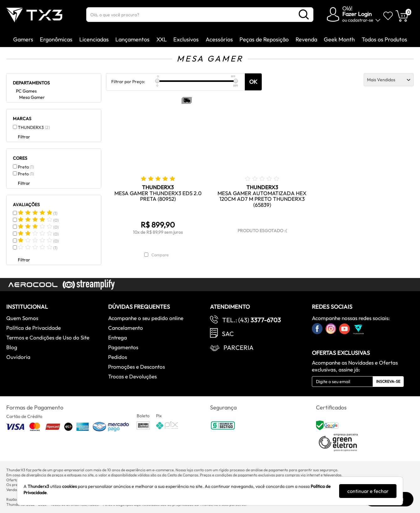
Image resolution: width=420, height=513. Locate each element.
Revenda (306, 39)
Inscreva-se (388, 381)
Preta (26, 167)
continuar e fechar (368, 491)
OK (253, 82)
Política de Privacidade (34, 328)
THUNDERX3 (34, 127)
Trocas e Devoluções (132, 376)
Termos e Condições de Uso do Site (48, 337)
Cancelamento (126, 328)
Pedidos (118, 357)
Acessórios (219, 39)
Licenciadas (94, 39)
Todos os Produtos (384, 39)
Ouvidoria (18, 357)
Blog (12, 347)
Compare (160, 255)
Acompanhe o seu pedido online (146, 318)
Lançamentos (132, 39)
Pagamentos (123, 347)
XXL (162, 39)
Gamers (23, 39)
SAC (228, 334)
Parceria (239, 347)
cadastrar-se (361, 20)
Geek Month (339, 39)
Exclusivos (186, 39)
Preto (26, 174)
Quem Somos (22, 318)
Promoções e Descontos (136, 367)
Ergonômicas (56, 39)
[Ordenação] (389, 80)
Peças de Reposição (264, 39)
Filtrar (24, 137)
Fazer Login (357, 14)
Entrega (118, 337)
